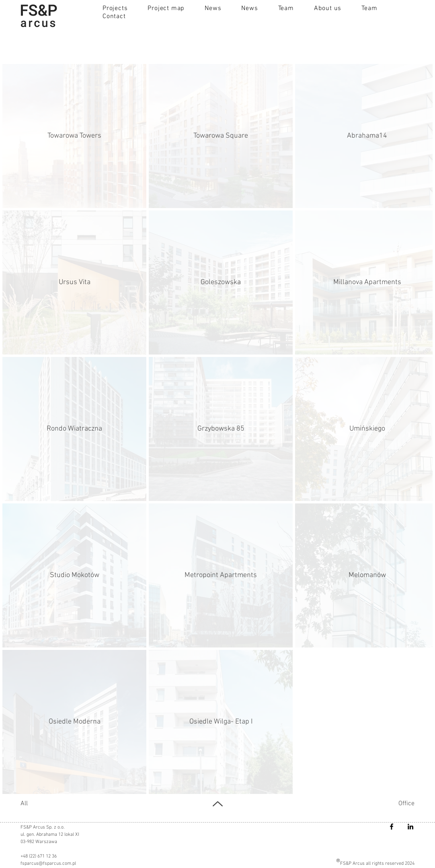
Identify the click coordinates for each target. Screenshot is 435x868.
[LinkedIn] (410, 827)
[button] (115, 8)
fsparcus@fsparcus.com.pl (48, 864)
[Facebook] (392, 827)
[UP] (217, 804)
